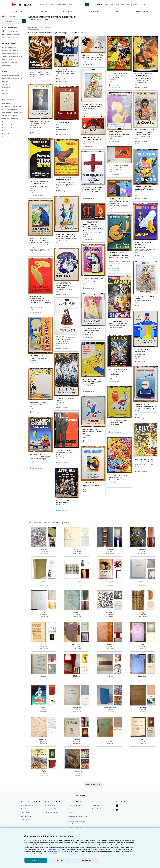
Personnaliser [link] (86, 860)
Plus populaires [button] (34, 27)
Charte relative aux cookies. (57, 852)
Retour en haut (80, 796)
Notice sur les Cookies (75, 827)
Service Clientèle (97, 809)
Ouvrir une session (111, 4)
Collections (44, 11)
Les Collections (9, 16)
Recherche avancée (19, 11)
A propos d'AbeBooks (75, 805)
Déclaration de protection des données (78, 817)
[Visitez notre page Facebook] (117, 806)
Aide (145, 4)
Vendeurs (118, 11)
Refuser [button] (60, 860)
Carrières (71, 813)
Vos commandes (26, 816)
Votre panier (25, 820)
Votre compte (125, 4)
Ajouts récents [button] (46, 27)
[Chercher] (87, 4)
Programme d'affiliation (52, 809)
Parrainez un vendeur (51, 813)
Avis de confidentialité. (49, 854)
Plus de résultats (93, 784)
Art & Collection (94, 11)
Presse (70, 809)
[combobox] (62, 4)
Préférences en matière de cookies (77, 822)
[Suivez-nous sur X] (117, 810)
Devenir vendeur (142, 11)
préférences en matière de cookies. (82, 849)
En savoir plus (85, 33)
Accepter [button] (36, 860)
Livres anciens (68, 11)
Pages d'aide (96, 805)
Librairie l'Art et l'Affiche (43, 19)
